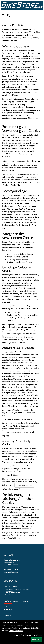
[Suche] (8, 15)
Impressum (7, 615)
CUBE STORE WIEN (10, 586)
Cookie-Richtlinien (16, 631)
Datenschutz (8, 610)
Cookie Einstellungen (17, 161)
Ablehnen (38, 635)
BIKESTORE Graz (9, 595)
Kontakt (6, 607)
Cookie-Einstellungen (12, 333)
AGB (5, 613)
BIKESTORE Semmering (12, 592)
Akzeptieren (37, 639)
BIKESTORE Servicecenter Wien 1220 (16, 589)
